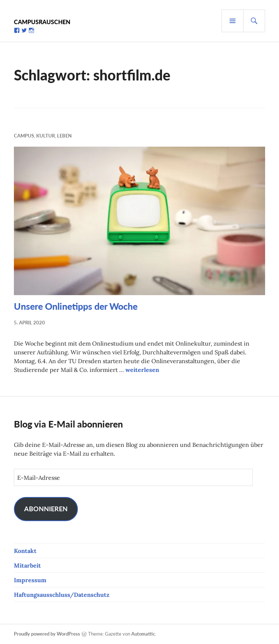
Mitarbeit (27, 565)
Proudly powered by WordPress (47, 634)
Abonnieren (46, 509)
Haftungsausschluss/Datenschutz (62, 595)
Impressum (30, 580)
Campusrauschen (42, 22)
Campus (24, 136)
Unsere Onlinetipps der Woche (76, 306)
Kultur (46, 136)
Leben (64, 136)
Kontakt (25, 551)
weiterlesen (142, 370)
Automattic (143, 634)
